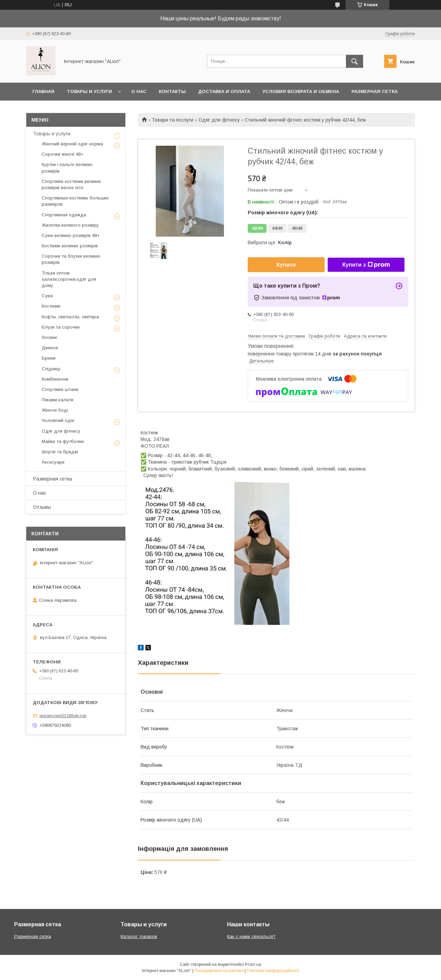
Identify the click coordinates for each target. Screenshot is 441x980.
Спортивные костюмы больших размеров (75, 201)
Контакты (172, 91)
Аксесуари (53, 462)
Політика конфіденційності (273, 971)
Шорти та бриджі (60, 452)
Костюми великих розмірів (70, 246)
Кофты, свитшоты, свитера (70, 317)
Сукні (47, 296)
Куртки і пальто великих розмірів (67, 168)
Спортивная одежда (64, 215)
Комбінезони (55, 379)
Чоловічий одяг (58, 420)
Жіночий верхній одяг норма (72, 144)
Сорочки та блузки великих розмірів (71, 259)
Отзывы (42, 507)
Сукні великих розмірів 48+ (71, 235)
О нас (139, 91)
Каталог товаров (139, 936)
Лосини (49, 337)
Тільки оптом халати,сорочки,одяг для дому (69, 279)
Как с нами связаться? (251, 936)
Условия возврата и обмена (301, 91)
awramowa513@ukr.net (63, 716)
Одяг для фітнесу (219, 120)
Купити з (366, 265)
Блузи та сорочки (61, 327)
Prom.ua (253, 964)
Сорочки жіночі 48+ (63, 154)
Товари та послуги (172, 120)
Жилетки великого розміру (70, 225)
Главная (43, 91)
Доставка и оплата (224, 91)
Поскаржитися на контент (219, 971)
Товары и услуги (89, 91)
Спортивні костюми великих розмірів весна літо (71, 184)
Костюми (51, 306)
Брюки (49, 358)
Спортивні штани (60, 389)
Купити (286, 265)
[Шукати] (355, 61)
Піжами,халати (58, 400)
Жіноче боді (55, 410)
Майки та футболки (63, 441)
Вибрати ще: (270, 243)
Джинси (50, 348)
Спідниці (51, 369)
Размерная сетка (375, 91)
